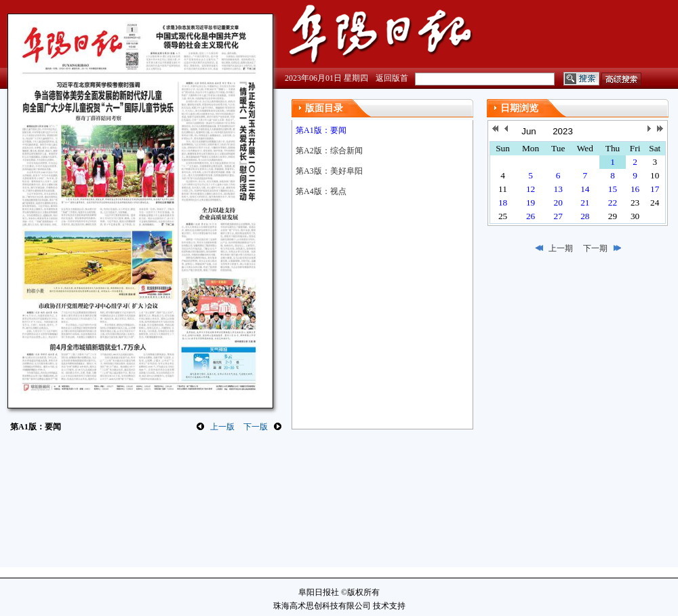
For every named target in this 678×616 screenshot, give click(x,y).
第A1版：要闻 (321, 130)
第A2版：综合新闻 (329, 151)
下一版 (256, 427)
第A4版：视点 (321, 191)
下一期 (595, 248)
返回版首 (392, 78)
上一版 (222, 427)
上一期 (561, 248)
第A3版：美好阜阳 (329, 171)
